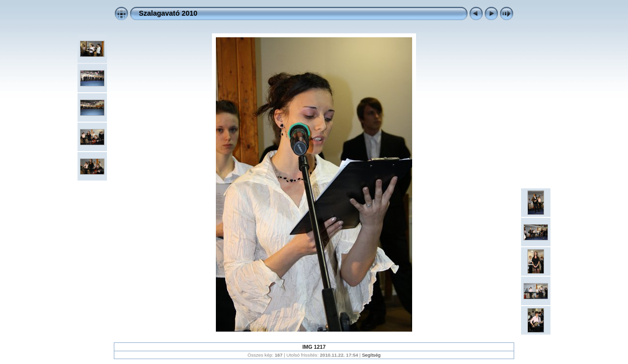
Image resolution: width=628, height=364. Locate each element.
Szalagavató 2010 (168, 13)
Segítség (371, 355)
